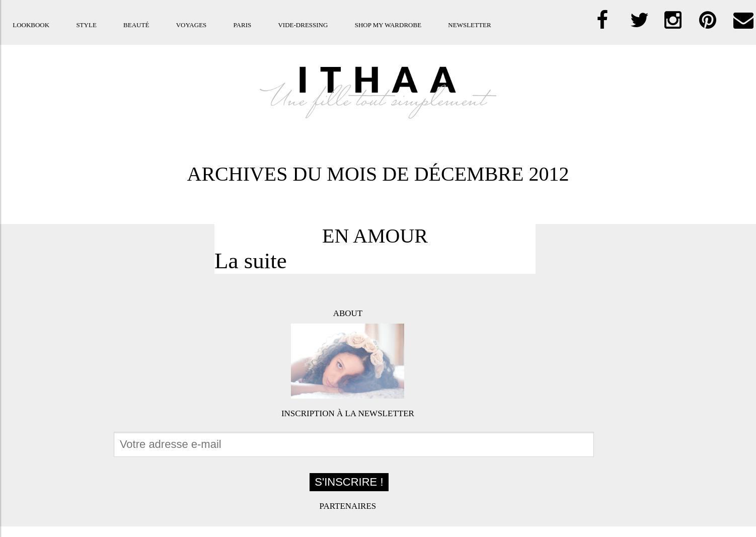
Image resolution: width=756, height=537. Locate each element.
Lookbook (31, 25)
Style (86, 25)
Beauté (136, 25)
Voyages (192, 25)
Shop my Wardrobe (388, 25)
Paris (243, 25)
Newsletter (469, 25)
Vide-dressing (303, 25)
